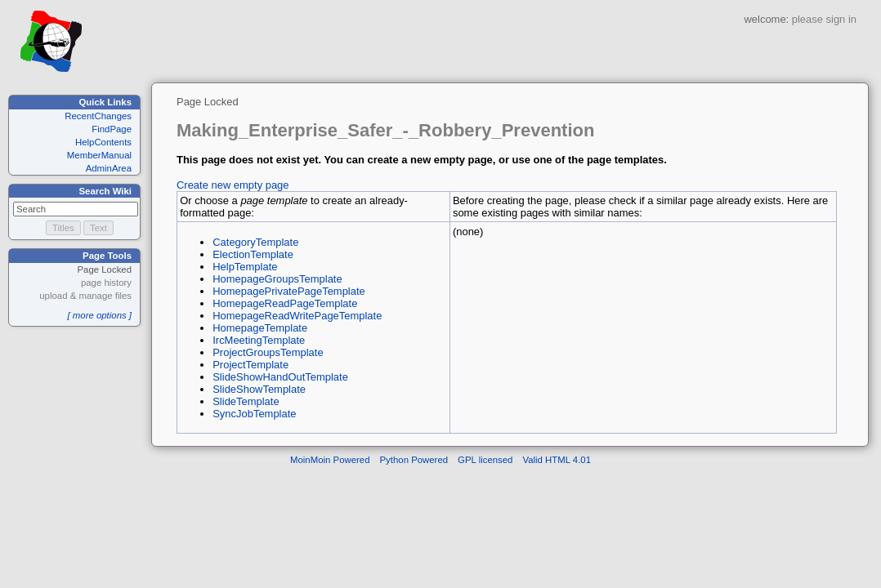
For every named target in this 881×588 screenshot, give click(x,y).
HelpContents (103, 142)
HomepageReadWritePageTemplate (297, 316)
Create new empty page (233, 185)
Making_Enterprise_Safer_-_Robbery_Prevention (385, 130)
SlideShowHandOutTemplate (280, 377)
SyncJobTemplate (254, 414)
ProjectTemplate (250, 365)
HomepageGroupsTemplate (277, 279)
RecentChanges (98, 116)
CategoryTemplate (255, 242)
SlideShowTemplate (259, 389)
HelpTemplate (245, 267)
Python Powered (414, 460)
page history (106, 283)
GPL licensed (485, 460)
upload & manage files (85, 296)
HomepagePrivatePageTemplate (289, 291)
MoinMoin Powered (330, 460)
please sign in (824, 19)
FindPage (112, 129)
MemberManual (99, 155)
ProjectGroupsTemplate (268, 352)
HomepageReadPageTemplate (285, 303)
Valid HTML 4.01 (557, 460)
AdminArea (109, 168)
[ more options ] (99, 315)
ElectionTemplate (253, 254)
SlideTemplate (246, 401)
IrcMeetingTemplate (259, 340)
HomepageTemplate (260, 328)
